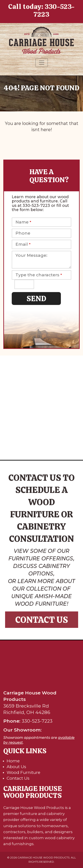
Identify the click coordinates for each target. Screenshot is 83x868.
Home (13, 761)
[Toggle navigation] (42, 63)
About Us (16, 767)
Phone (23, 233)
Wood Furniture (23, 772)
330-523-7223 (54, 10)
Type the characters (39, 275)
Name (23, 222)
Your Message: (31, 255)
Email (23, 244)
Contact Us (42, 620)
